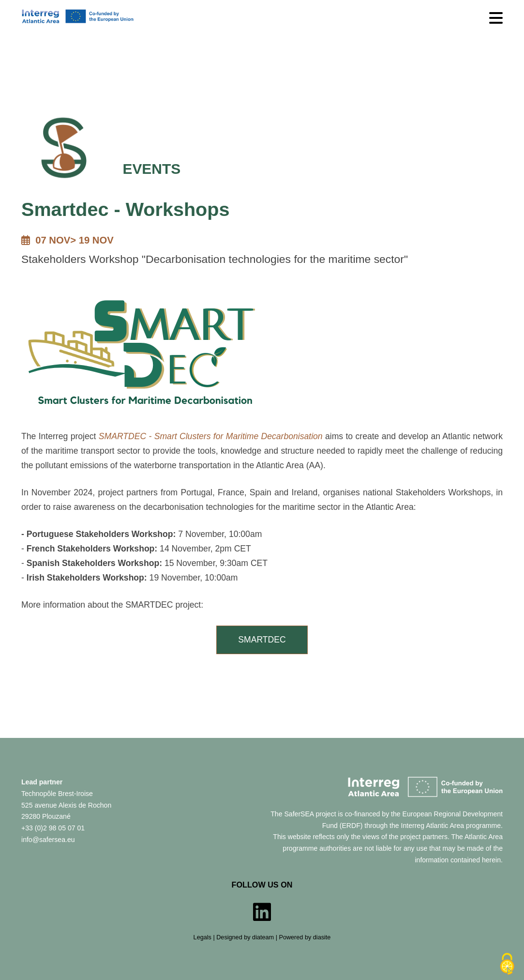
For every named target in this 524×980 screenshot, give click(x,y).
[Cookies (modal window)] (507, 964)
